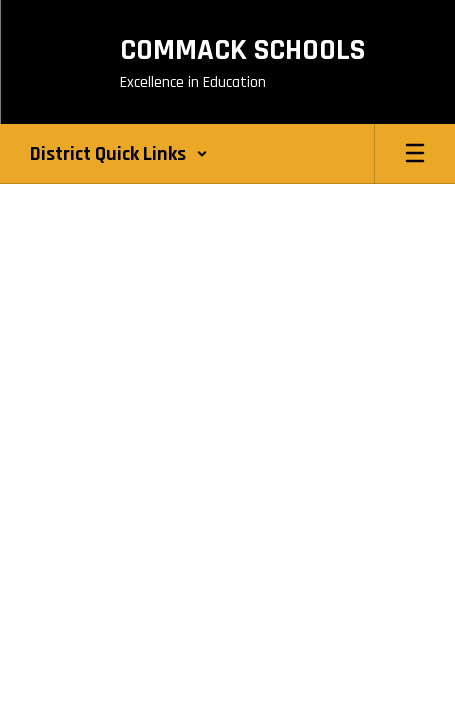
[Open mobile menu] (415, 154)
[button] (119, 154)
